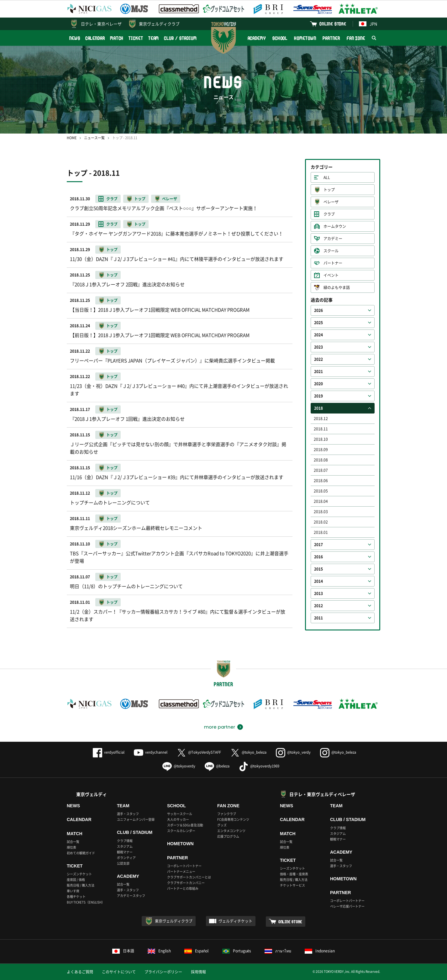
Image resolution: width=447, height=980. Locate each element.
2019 (318, 396)
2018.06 (321, 481)
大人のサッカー (178, 819)
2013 (318, 593)
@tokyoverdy (179, 766)
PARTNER (331, 38)
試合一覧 (73, 842)
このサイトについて (119, 972)
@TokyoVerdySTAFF (199, 752)
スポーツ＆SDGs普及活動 (185, 825)
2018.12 (321, 419)
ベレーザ (331, 202)
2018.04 (321, 501)
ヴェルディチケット (235, 921)
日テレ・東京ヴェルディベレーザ (322, 794)
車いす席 (73, 891)
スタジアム (125, 846)
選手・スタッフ (128, 814)
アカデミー (333, 239)
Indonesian (320, 951)
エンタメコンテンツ (231, 831)
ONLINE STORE (333, 24)
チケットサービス (292, 885)
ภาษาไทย (278, 951)
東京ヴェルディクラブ (159, 24)
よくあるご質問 (80, 972)
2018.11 (321, 429)
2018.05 (321, 491)
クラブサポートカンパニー (186, 883)
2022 (318, 359)
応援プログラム (228, 836)
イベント (331, 275)
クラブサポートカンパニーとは (189, 877)
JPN (368, 24)
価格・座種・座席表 (294, 874)
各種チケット (76, 896)
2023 (318, 347)
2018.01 (321, 532)
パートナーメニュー (181, 871)
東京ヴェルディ (92, 794)
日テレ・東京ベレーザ (101, 24)
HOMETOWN (305, 38)
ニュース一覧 (94, 138)
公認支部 (123, 863)
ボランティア (126, 858)
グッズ (222, 825)
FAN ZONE (356, 38)
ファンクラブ (227, 814)
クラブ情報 (125, 841)
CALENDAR (95, 38)
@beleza (217, 766)
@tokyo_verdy (293, 752)
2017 (318, 545)
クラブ (329, 214)
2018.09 (321, 450)
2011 (318, 618)
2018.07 (321, 470)
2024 (318, 335)
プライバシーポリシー (163, 972)
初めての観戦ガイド (81, 853)
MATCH (117, 38)
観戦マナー (125, 852)
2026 (318, 310)
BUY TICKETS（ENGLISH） (86, 902)
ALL (327, 177)
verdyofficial (109, 752)
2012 (318, 606)
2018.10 (321, 439)
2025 (318, 323)
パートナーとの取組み (183, 888)
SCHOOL (280, 38)
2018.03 (321, 512)
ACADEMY (257, 38)
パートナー (333, 263)
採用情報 (198, 972)
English (159, 951)
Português (237, 951)
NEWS (75, 38)
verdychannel (151, 752)
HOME (72, 138)
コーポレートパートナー (184, 866)
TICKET (136, 38)
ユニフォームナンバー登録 (136, 819)
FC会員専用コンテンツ (233, 819)
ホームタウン (335, 226)
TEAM (154, 38)
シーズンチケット (79, 874)
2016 (318, 557)
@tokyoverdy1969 (259, 766)
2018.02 (321, 522)
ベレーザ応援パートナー (347, 906)
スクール (331, 251)
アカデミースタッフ (131, 896)
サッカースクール (180, 814)
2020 (318, 384)
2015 (318, 569)
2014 (318, 581)
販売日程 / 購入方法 (81, 885)
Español (197, 951)
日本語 (123, 951)
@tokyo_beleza (248, 752)
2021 (318, 371)
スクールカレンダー (181, 831)
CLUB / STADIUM (180, 38)
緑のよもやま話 (337, 287)
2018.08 (321, 460)
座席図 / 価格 (76, 880)
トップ (329, 190)
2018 (318, 408)
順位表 (71, 847)
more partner (220, 727)
